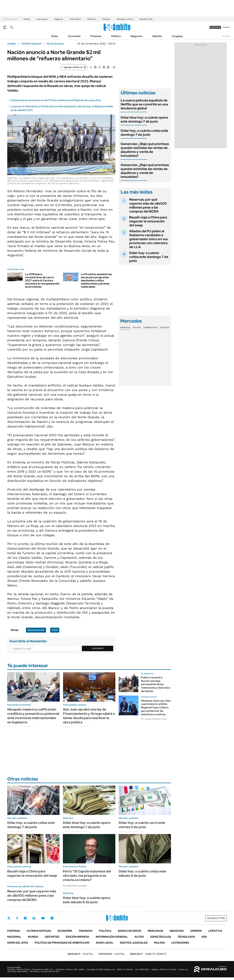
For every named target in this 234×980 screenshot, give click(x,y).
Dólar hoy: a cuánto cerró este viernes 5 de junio (142, 825)
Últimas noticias (39, 931)
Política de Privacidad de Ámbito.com (62, 943)
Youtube (43, 918)
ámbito (12, 44)
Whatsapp (52, 918)
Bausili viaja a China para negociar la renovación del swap (148, 221)
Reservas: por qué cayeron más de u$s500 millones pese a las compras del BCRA (148, 205)
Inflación (91, 19)
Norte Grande (55, 44)
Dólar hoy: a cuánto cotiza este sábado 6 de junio (142, 873)
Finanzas (96, 36)
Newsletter (226, 36)
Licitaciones (180, 943)
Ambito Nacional (31, 44)
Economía (74, 36)
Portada (14, 931)
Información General (112, 937)
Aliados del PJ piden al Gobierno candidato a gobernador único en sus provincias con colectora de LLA (149, 239)
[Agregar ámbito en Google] (74, 67)
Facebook (17, 918)
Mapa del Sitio (18, 943)
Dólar (55, 36)
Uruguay (177, 36)
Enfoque (106, 19)
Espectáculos (161, 937)
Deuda (27, 19)
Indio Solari (75, 19)
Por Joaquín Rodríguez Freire (154, 719)
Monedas (125, 327)
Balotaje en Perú (125, 19)
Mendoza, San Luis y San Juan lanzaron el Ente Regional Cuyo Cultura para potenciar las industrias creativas (156, 708)
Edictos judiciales (134, 943)
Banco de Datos (130, 931)
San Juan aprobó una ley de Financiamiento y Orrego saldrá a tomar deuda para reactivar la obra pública (89, 716)
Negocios (59, 19)
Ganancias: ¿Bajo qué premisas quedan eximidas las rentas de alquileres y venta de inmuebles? (145, 150)
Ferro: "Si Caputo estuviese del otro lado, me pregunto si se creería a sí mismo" (87, 876)
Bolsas (137, 327)
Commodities (150, 327)
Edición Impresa (77, 937)
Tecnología (186, 937)
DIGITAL (81, 954)
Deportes (52, 937)
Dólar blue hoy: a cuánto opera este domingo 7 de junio (144, 119)
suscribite (215, 27)
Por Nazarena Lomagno (75, 886)
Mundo (33, 937)
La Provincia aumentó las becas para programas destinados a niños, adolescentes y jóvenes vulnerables (96, 281)
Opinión (157, 36)
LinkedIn (34, 918)
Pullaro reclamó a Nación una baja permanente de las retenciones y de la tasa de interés (155, 684)
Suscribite (98, 648)
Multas (159, 943)
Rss (204, 937)
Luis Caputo (42, 19)
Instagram (25, 918)
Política (116, 36)
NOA (55, 630)
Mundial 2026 (146, 19)
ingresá (226, 27)
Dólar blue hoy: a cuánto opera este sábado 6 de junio (87, 900)
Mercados (155, 931)
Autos (139, 937)
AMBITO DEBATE (148, 954)
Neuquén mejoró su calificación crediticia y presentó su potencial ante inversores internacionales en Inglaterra (33, 716)
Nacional (14, 937)
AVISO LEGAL (105, 943)
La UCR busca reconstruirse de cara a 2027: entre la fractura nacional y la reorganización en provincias (42, 281)
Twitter (9, 918)
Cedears (165, 327)
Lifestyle (215, 931)
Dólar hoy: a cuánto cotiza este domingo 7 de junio (144, 133)
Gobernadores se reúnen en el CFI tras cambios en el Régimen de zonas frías (56, 100)
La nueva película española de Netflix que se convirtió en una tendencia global (144, 104)
